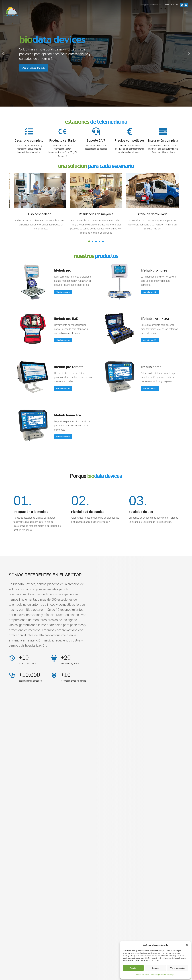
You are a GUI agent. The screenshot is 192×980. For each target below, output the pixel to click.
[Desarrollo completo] (29, 131)
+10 (24, 622)
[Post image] (29, 277)
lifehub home (146, 345)
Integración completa (163, 140)
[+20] (54, 623)
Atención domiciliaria (153, 214)
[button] (187, 945)
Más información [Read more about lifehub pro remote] (58, 366)
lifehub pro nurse (149, 268)
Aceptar (133, 968)
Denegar (155, 968)
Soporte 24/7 (96, 140)
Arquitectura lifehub (34, 68)
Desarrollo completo (29, 140)
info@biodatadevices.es (151, 5)
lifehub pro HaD (61, 305)
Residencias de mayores (96, 214)
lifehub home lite (62, 384)
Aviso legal (171, 975)
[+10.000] (12, 640)
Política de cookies (143, 975)
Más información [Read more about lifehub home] (145, 366)
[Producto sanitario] (62, 131)
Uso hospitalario (40, 214)
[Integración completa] (163, 131)
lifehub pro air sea (150, 305)
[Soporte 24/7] (96, 131)
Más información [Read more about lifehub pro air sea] (145, 327)
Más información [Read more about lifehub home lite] (58, 406)
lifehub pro (57, 266)
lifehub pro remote (64, 345)
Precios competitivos (130, 140)
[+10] (12, 623)
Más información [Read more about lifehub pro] (58, 288)
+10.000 (29, 639)
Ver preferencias (178, 968)
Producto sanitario (62, 140)
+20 (66, 622)
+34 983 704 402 (171, 5)
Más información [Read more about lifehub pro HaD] (58, 327)
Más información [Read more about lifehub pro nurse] (145, 285)
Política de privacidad (158, 975)
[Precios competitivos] (130, 131)
